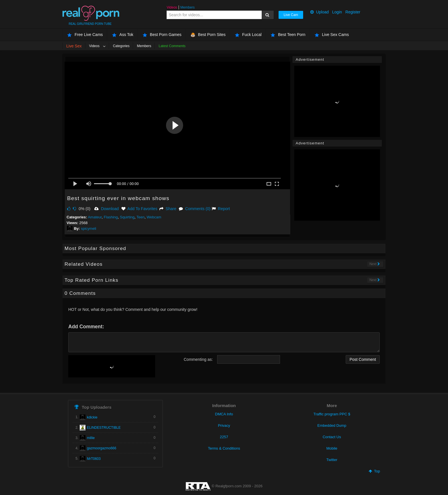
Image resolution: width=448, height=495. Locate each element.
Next (375, 264)
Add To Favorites (139, 209)
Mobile (332, 448)
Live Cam (291, 15)
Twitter (332, 460)
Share (168, 209)
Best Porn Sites (208, 35)
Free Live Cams (85, 35)
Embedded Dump (332, 425)
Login (337, 12)
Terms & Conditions (224, 448)
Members (187, 7)
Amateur (95, 217)
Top (374, 471)
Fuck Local (248, 35)
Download (106, 209)
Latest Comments (172, 46)
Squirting (127, 217)
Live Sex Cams (332, 35)
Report (221, 209)
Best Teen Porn (288, 35)
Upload (319, 12)
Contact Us (332, 437)
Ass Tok (123, 35)
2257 (224, 437)
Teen (141, 217)
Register (353, 12)
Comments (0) (195, 209)
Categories (121, 46)
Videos (172, 7)
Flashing (111, 217)
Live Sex (74, 46)
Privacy (224, 425)
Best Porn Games (162, 35)
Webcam (154, 217)
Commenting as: (198, 359)
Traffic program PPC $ (332, 414)
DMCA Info (224, 414)
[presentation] (112, 366)
